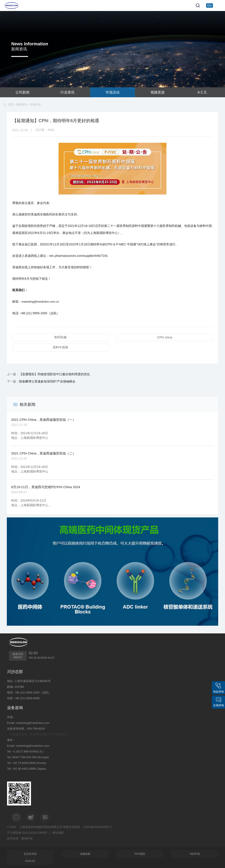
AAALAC (30, 861)
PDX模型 (140, 854)
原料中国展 (60, 347)
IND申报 (195, 854)
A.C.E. (202, 92)
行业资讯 (67, 92)
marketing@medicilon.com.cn (40, 302)
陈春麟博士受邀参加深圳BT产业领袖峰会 (47, 381)
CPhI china (165, 337)
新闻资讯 (22, 105)
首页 (11, 105)
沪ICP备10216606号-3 (97, 827)
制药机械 (60, 337)
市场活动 (112, 92)
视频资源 (158, 92)
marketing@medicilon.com (33, 723)
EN (210, 6)
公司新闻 (22, 92)
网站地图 (58, 833)
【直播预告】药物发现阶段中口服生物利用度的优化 (54, 374)
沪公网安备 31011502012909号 (27, 833)
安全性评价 (30, 854)
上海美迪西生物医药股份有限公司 (41, 827)
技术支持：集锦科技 (20, 838)
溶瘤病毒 (85, 854)
